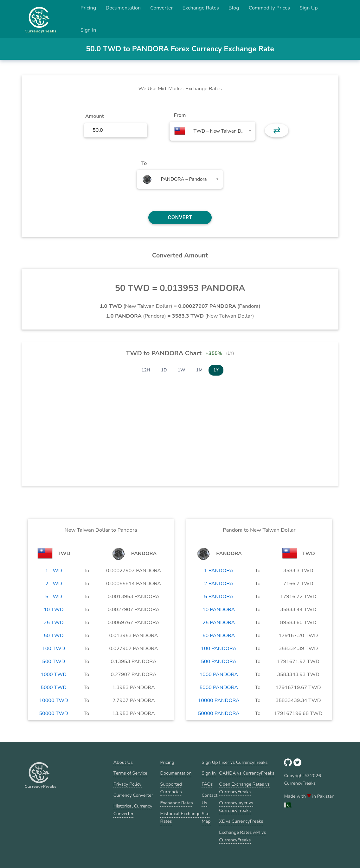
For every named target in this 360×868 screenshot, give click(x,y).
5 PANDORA (219, 597)
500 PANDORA (219, 662)
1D (164, 370)
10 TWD (54, 610)
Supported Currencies (171, 788)
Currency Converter (133, 795)
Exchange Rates (200, 8)
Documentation (123, 8)
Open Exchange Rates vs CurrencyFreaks (244, 788)
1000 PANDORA (219, 675)
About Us (123, 762)
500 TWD (54, 662)
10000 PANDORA (219, 700)
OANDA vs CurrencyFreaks (247, 773)
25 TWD (54, 623)
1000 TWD (54, 675)
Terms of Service (130, 773)
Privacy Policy (128, 784)
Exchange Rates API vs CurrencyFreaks (242, 836)
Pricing (88, 8)
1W (182, 370)
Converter (161, 8)
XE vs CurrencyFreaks (241, 821)
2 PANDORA (219, 584)
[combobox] (212, 131)
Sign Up (309, 8)
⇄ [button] (277, 130)
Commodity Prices (269, 8)
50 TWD (54, 636)
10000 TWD (54, 700)
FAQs (207, 784)
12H (146, 370)
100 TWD (54, 649)
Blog (234, 8)
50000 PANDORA (219, 713)
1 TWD (54, 571)
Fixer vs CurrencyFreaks (243, 762)
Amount (95, 116)
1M (199, 370)
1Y (216, 370)
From (180, 115)
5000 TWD (54, 687)
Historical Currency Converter (133, 810)
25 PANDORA (219, 623)
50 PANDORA (219, 636)
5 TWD (54, 597)
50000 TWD (54, 713)
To (144, 163)
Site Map (206, 817)
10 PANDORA (219, 610)
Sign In (88, 30)
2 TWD (54, 584)
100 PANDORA (219, 649)
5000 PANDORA (219, 687)
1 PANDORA (219, 571)
